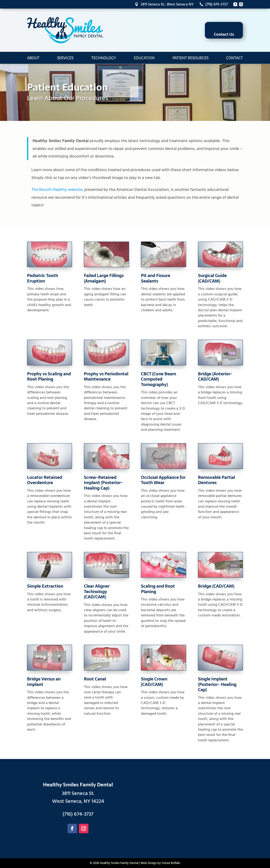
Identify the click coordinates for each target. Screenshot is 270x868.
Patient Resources (190, 58)
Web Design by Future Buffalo (160, 863)
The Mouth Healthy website (57, 190)
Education (144, 58)
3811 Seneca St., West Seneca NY (164, 4)
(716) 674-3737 (214, 4)
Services (65, 58)
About (33, 58)
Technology (104, 58)
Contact (234, 58)
